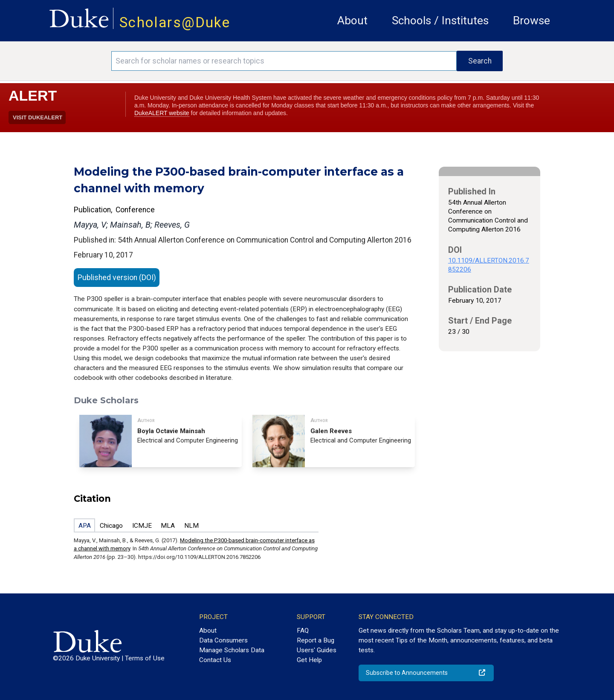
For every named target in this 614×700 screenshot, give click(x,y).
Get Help (309, 660)
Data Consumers (223, 640)
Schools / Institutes (440, 20)
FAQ (303, 631)
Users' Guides (317, 650)
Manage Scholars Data (232, 650)
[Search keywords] (284, 61)
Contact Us (215, 660)
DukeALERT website (162, 113)
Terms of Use (145, 658)
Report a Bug (316, 640)
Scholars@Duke (175, 22)
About (352, 20)
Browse (531, 20)
